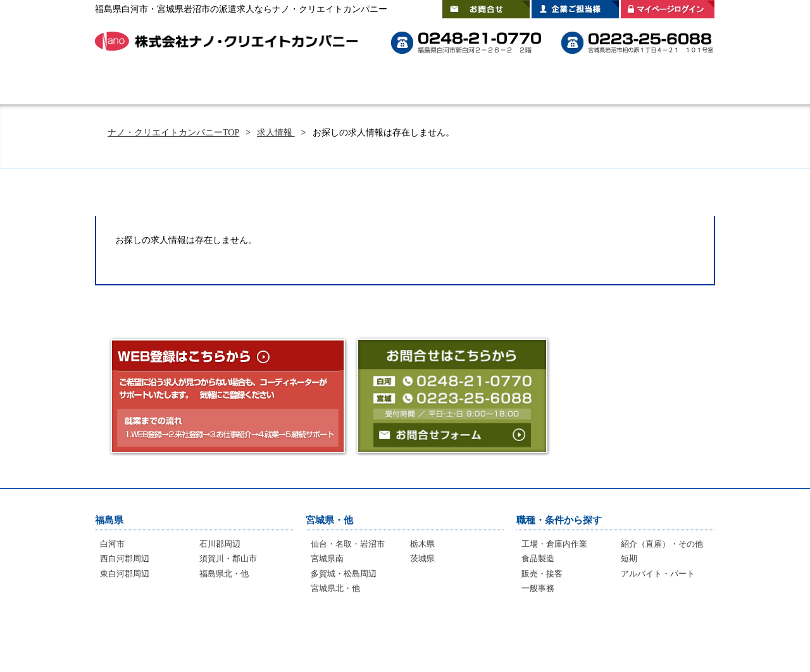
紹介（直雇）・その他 (662, 544)
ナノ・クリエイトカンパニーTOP (173, 133)
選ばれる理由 (297, 85)
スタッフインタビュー (487, 85)
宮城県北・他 (335, 588)
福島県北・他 (224, 574)
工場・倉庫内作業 (554, 544)
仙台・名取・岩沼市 (348, 544)
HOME (130, 85)
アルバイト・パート (658, 574)
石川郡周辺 (220, 544)
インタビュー (396, 634)
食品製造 (538, 558)
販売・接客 (542, 574)
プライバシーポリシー (651, 634)
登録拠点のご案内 (595, 85)
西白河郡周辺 (125, 558)
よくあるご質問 (386, 85)
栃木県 (422, 544)
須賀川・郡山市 (228, 558)
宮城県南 (327, 558)
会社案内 (680, 85)
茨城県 (422, 558)
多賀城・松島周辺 (344, 574)
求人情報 (276, 133)
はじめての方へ (209, 85)
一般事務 (538, 588)
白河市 (112, 544)
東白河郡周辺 (125, 574)
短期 (629, 558)
